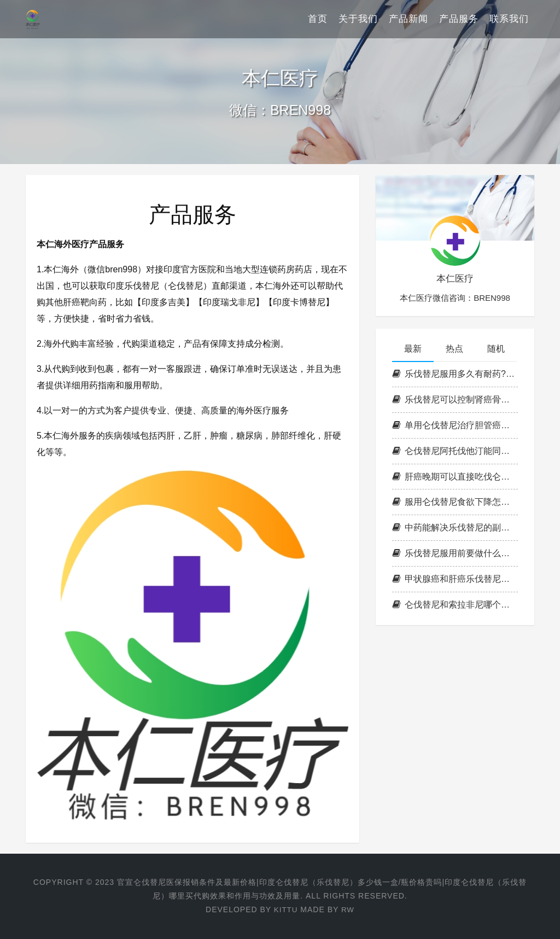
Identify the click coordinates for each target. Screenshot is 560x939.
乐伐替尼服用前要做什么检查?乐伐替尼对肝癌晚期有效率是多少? (455, 553)
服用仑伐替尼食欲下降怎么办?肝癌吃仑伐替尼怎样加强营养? (455, 502)
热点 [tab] (454, 349)
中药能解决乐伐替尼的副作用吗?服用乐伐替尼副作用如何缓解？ (455, 527)
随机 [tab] (496, 349)
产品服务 (459, 19)
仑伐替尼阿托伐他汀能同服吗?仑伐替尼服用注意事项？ (455, 451)
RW (348, 909)
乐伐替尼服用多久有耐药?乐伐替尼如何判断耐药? (455, 374)
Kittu (285, 909)
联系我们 (509, 19)
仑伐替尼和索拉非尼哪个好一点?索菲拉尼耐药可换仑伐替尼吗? (455, 605)
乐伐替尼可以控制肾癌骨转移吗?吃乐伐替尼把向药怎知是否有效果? (455, 399)
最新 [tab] (413, 349)
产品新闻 (409, 19)
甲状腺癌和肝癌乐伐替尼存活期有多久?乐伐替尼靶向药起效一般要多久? (455, 579)
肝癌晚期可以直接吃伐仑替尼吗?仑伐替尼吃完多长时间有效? (455, 477)
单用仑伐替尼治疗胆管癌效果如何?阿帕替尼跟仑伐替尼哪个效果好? (455, 425)
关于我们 (358, 19)
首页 (318, 19)
